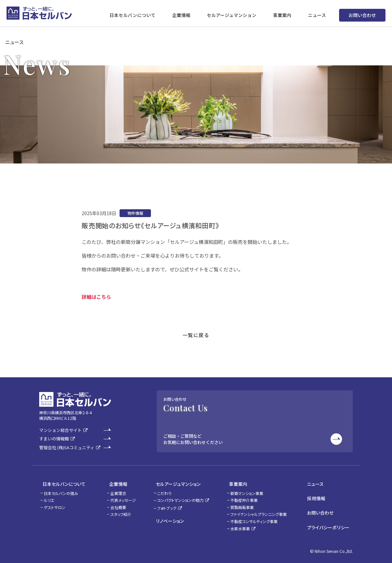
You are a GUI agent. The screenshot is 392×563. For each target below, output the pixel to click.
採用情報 (320, 494)
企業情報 (112, 483)
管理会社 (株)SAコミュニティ (67, 448)
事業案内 (239, 483)
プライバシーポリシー (332, 517)
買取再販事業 (246, 504)
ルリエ (49, 497)
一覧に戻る (196, 335)
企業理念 (115, 490)
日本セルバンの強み (61, 490)
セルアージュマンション (175, 483)
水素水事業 (244, 526)
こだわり (165, 490)
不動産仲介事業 (248, 497)
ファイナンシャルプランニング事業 (262, 512)
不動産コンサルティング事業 (258, 518)
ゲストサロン (55, 504)
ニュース (319, 483)
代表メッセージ (120, 497)
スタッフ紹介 (118, 512)
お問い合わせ (362, 13)
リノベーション (167, 517)
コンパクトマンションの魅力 (181, 497)
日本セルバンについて (61, 483)
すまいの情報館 (54, 439)
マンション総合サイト (60, 430)
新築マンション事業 (251, 490)
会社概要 (115, 504)
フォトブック (167, 505)
